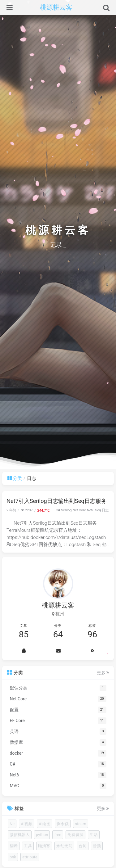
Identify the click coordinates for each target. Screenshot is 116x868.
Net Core (79, 510)
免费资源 (75, 835)
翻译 (14, 846)
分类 (15, 478)
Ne (12, 824)
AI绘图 (45, 824)
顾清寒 (44, 846)
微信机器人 (20, 835)
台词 (83, 846)
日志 (105, 510)
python (42, 835)
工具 (28, 846)
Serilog (66, 510)
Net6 (91, 510)
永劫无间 (64, 846)
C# (58, 510)
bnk (13, 857)
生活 (94, 835)
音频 (97, 846)
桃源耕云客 (56, 7)
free (58, 835)
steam (80, 824)
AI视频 (27, 824)
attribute (30, 857)
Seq (98, 510)
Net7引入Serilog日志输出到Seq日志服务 (57, 501)
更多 (103, 673)
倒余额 (63, 824)
